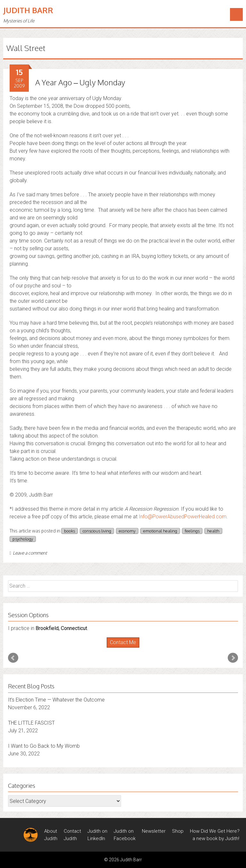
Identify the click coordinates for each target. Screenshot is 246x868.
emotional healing (160, 531)
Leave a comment (28, 553)
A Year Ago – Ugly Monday (80, 82)
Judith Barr (28, 10)
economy (127, 531)
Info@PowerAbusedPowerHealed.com (183, 517)
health (213, 531)
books (70, 531)
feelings (192, 531)
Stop (126, 648)
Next (233, 658)
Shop (178, 831)
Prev (13, 658)
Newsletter (154, 831)
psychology (23, 539)
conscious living (97, 531)
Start (121, 648)
